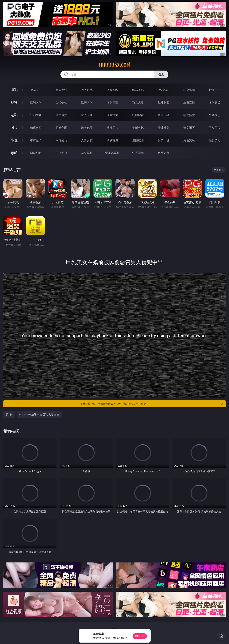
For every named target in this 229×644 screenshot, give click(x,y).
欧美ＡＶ (87, 102)
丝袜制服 (164, 102)
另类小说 (164, 140)
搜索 (161, 74)
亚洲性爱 (36, 115)
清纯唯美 (164, 128)
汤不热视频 (112, 153)
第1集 (9, 414)
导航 (14, 153)
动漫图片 (112, 128)
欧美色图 (87, 128)
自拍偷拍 (61, 102)
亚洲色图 (61, 128)
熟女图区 (189, 128)
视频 (14, 102)
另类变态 (215, 115)
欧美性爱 (112, 115)
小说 (14, 140)
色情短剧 (164, 153)
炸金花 (164, 90)
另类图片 (215, 128)
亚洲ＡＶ (36, 102)
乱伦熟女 (189, 115)
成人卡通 (87, 115)
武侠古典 (112, 140)
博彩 (14, 90)
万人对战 (87, 90)
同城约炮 (36, 153)
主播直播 (189, 102)
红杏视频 (138, 153)
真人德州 (61, 90)
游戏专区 (112, 90)
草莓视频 (87, 153)
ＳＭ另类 (215, 102)
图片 (14, 128)
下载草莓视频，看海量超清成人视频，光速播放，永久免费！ (152, 404)
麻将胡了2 (138, 90)
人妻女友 (87, 140)
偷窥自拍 (36, 128)
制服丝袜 (138, 115)
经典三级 (164, 115)
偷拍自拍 (61, 115)
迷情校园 (138, 140)
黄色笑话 (189, 140)
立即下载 (140, 636)
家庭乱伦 (61, 140)
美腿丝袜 (138, 128)
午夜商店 (61, 153)
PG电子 (36, 90)
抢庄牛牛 (215, 90)
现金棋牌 (189, 90)
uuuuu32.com (114, 65)
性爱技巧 (215, 140)
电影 (14, 115)
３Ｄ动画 (112, 102)
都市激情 (36, 140)
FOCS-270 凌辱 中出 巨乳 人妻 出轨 (39, 414)
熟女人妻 (138, 102)
